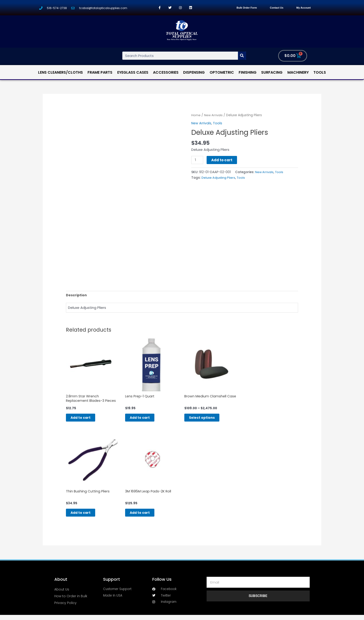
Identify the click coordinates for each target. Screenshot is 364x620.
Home (196, 115)
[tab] (77, 295)
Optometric (222, 72)
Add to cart (223, 160)
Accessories (166, 72)
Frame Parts (100, 72)
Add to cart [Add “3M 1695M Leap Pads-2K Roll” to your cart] (145, 517)
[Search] (242, 56)
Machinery (298, 72)
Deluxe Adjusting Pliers (219, 177)
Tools (320, 72)
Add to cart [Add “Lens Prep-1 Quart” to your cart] (145, 420)
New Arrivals (214, 115)
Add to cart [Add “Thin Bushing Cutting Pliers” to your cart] (86, 517)
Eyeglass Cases (133, 72)
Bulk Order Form (247, 8)
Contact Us (277, 8)
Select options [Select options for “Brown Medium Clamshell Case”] (207, 420)
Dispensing (194, 72)
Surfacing (272, 72)
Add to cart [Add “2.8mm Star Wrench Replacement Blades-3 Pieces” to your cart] (86, 420)
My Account (304, 8)
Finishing (248, 72)
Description (77, 295)
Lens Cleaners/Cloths (60, 72)
